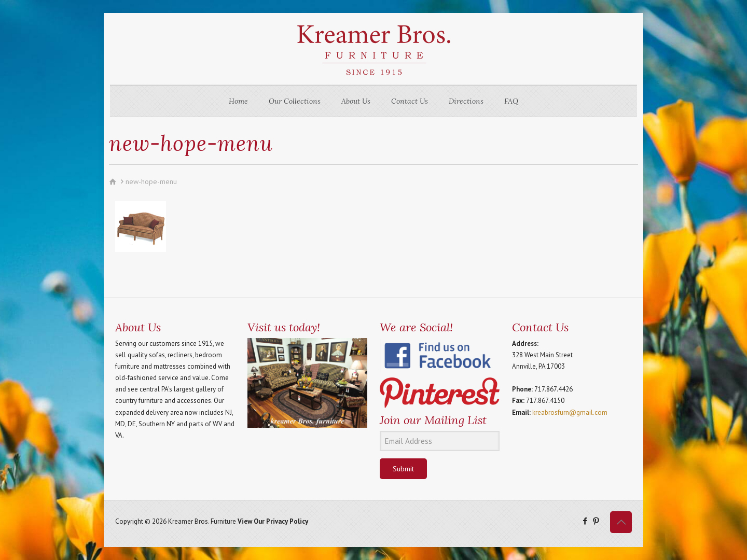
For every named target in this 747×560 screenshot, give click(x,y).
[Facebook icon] (585, 521)
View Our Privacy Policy (273, 521)
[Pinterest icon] (596, 521)
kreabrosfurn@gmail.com (570, 412)
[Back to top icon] (621, 522)
